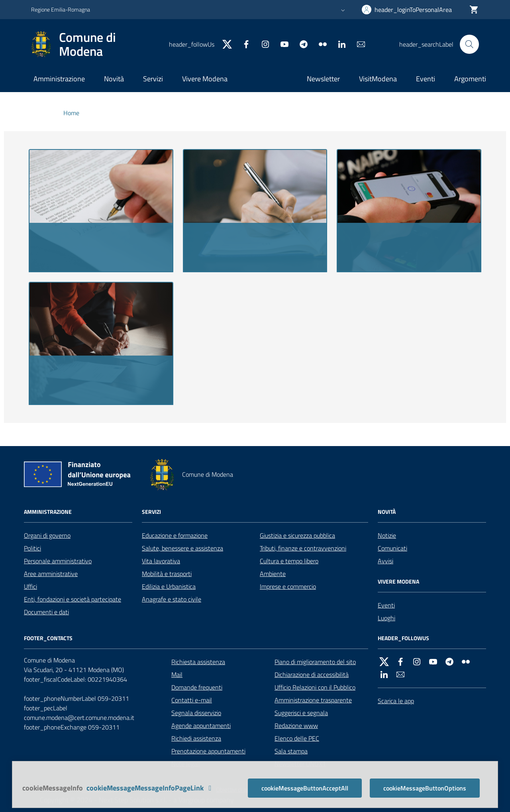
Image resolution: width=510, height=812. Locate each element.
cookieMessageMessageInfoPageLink (151, 788)
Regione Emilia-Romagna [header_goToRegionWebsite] (61, 9)
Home (71, 113)
